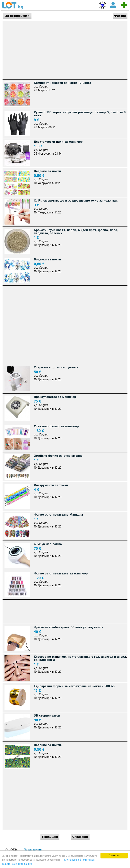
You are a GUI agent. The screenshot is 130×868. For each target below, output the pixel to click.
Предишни (50, 837)
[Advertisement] (65, 50)
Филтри (120, 16)
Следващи (80, 837)
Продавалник (33, 850)
